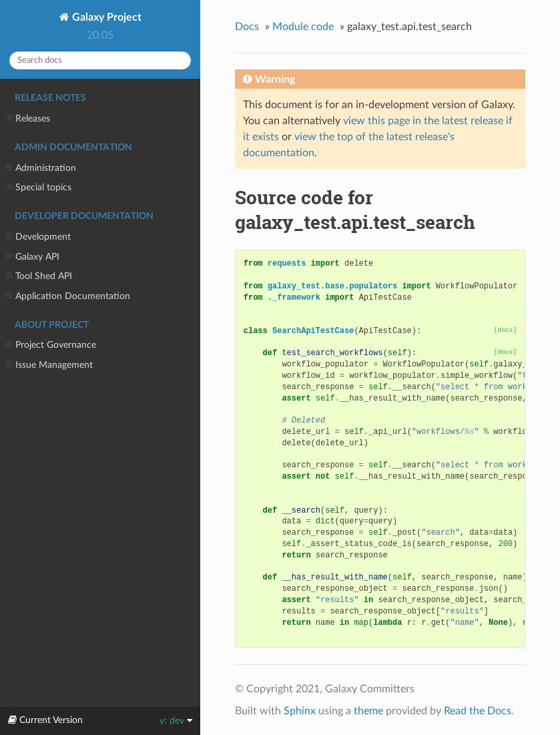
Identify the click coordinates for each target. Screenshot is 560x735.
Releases (28, 119)
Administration (41, 168)
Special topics (39, 188)
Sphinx (300, 711)
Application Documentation (68, 296)
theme (368, 711)
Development (38, 237)
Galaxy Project (105, 17)
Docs (247, 27)
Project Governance (51, 345)
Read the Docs (478, 711)
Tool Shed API (39, 276)
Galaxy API (33, 257)
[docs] (506, 330)
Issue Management (49, 365)
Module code (303, 27)
